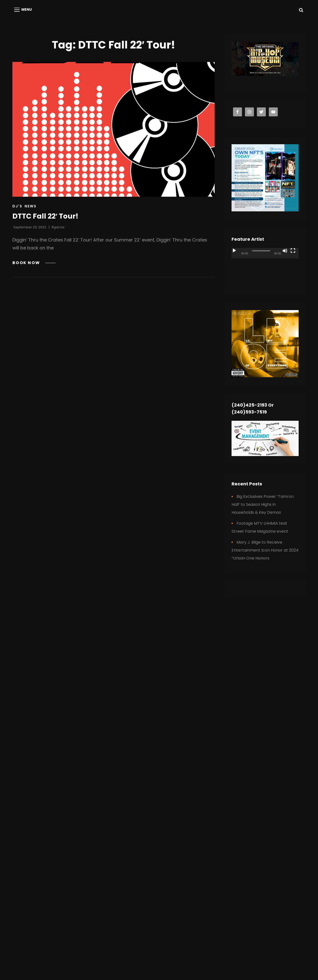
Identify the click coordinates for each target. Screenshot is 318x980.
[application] (265, 267)
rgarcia (58, 227)
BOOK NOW (34, 263)
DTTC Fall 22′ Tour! (45, 216)
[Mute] (285, 251)
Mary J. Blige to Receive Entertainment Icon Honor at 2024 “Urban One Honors (265, 550)
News (31, 206)
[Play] (234, 251)
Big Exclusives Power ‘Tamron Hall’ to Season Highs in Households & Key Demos (263, 504)
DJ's (17, 206)
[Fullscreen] (293, 251)
